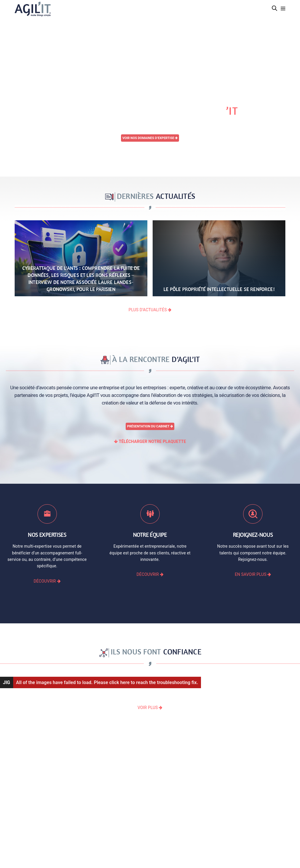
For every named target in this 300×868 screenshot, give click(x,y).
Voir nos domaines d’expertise (150, 138)
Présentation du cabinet (150, 426)
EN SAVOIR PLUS (253, 574)
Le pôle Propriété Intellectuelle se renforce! (219, 289)
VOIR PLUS (150, 708)
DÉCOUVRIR (47, 581)
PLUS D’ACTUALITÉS (150, 310)
